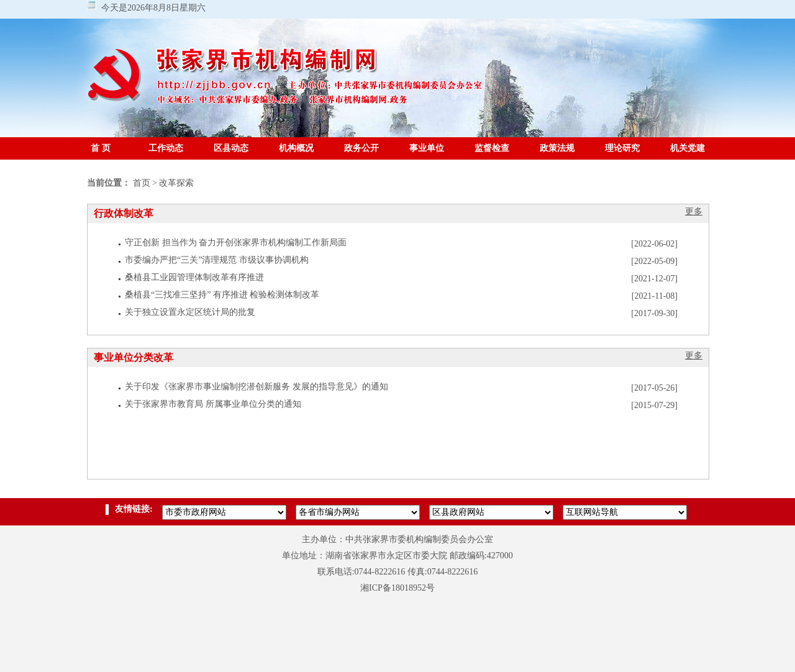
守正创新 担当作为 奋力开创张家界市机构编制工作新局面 (236, 243)
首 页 (101, 148)
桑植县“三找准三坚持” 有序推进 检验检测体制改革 (222, 295)
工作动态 (166, 148)
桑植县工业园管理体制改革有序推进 (194, 277)
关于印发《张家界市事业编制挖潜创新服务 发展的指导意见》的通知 (257, 387)
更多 (694, 211)
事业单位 (427, 148)
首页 (142, 183)
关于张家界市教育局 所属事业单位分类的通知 (213, 404)
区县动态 (231, 148)
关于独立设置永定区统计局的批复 (190, 312)
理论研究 (622, 148)
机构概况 (296, 148)
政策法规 (557, 148)
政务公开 (361, 148)
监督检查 (492, 148)
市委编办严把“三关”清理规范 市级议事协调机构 (217, 260)
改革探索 (176, 183)
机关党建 (688, 148)
